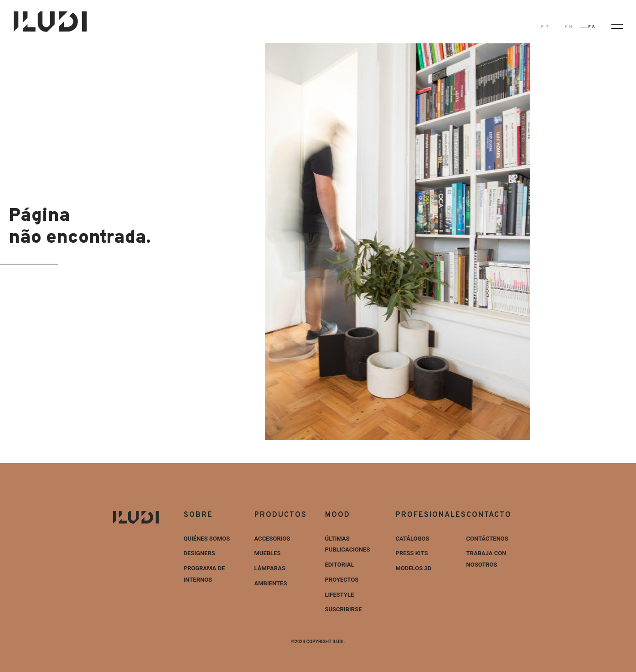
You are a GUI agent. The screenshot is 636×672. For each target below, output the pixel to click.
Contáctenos (487, 539)
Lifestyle (340, 595)
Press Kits (412, 553)
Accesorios (272, 539)
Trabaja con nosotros (486, 559)
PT (545, 27)
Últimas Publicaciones (348, 544)
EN (569, 27)
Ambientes (271, 583)
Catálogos (413, 539)
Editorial (340, 565)
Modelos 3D (414, 568)
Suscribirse (344, 609)
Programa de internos (204, 574)
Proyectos (342, 580)
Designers (199, 553)
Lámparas (270, 568)
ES (592, 27)
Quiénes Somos (207, 539)
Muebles (268, 553)
